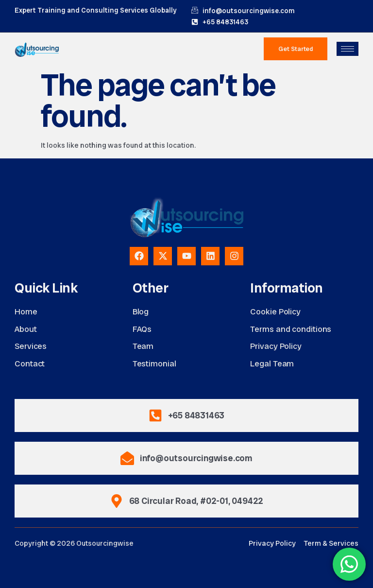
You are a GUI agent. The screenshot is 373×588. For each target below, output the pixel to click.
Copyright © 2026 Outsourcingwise (74, 543)
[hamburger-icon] (348, 49)
